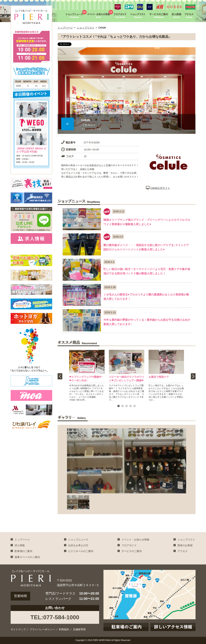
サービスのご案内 (132, 551)
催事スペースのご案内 (27, 557)
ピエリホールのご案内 (81, 551)
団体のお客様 (185, 545)
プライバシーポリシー (42, 629)
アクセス (183, 551)
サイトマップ (18, 629)
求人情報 (20, 545)
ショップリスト (86, 28)
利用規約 (64, 629)
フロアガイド (129, 545)
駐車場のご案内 (23, 551)
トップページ (65, 28)
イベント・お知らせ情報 (135, 540)
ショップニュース (78, 540)
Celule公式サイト (158, 188)
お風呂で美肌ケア (159, 377)
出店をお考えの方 (78, 545)
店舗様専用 (79, 629)
